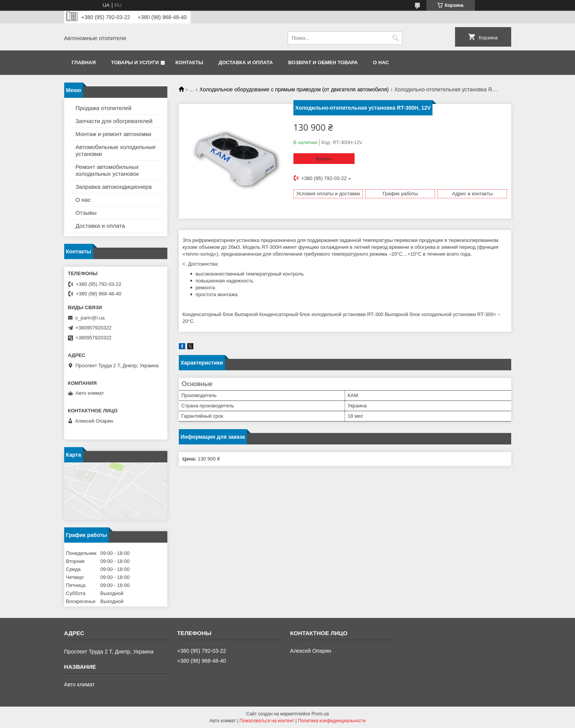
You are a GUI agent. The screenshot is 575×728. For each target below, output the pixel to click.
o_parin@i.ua (90, 318)
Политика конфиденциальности (332, 721)
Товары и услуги (135, 62)
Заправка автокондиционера (114, 187)
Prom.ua (320, 714)
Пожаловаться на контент (267, 721)
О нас (381, 62)
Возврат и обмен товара (323, 62)
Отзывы (86, 213)
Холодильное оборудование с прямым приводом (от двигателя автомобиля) (294, 89)
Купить (324, 159)
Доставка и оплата (246, 62)
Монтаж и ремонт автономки (114, 134)
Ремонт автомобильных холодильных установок (107, 170)
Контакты (189, 62)
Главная (84, 62)
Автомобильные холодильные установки (116, 150)
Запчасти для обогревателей (114, 121)
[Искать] (396, 38)
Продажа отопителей (104, 108)
